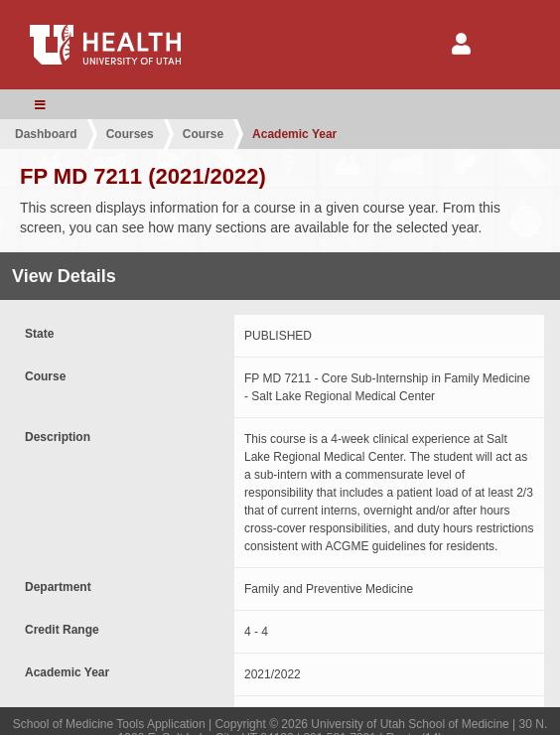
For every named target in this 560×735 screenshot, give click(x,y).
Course (203, 134)
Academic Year (294, 134)
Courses (130, 134)
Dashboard (46, 134)
